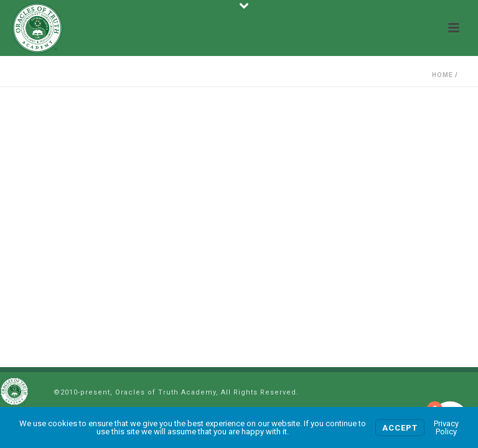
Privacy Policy (446, 427)
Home (443, 75)
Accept (400, 428)
